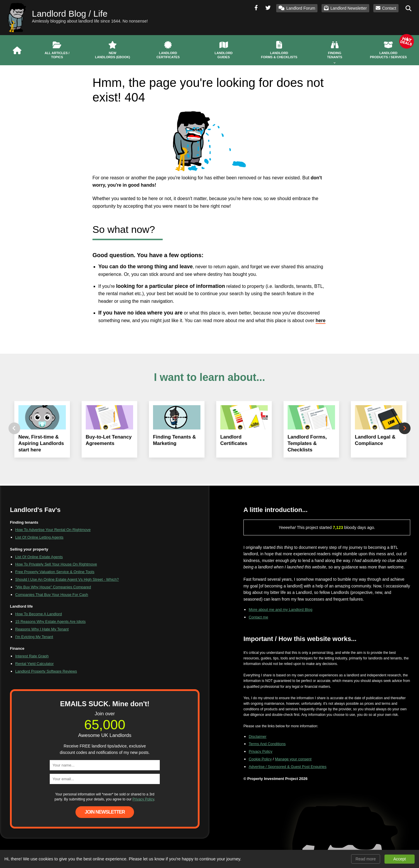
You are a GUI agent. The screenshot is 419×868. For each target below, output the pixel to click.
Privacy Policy (143, 799)
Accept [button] (400, 859)
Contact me (258, 617)
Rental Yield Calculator (35, 664)
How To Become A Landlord (38, 614)
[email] (105, 779)
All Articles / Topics (57, 50)
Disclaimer (258, 736)
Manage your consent (293, 759)
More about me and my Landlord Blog (281, 610)
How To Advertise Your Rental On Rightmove (53, 530)
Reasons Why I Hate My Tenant (42, 629)
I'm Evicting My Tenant (34, 637)
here (321, 320)
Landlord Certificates (168, 50)
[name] (105, 765)
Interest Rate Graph (32, 656)
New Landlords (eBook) (113, 50)
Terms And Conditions (267, 744)
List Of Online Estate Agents (39, 557)
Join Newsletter (105, 812)
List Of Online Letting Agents (39, 537)
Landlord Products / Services (388, 47)
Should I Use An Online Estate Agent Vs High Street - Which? (67, 579)
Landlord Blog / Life (70, 14)
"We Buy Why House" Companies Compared (53, 587)
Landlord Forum (297, 8)
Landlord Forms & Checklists (279, 50)
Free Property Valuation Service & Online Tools (55, 572)
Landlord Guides (224, 50)
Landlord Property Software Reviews (46, 671)
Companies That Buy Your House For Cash (52, 595)
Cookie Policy (260, 759)
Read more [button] (366, 859)
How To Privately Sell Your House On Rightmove (56, 564)
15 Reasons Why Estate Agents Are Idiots (50, 622)
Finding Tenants (335, 50)
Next (405, 428)
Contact (386, 8)
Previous (14, 428)
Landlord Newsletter (345, 8)
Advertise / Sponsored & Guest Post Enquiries (288, 767)
